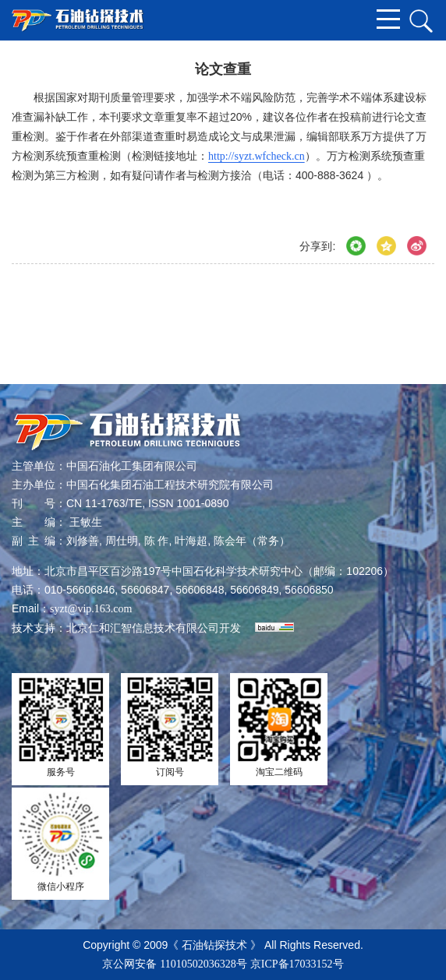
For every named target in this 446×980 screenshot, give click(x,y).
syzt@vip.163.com (91, 609)
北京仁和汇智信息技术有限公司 (143, 628)
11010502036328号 (203, 964)
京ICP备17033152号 (297, 964)
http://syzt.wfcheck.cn (257, 156)
